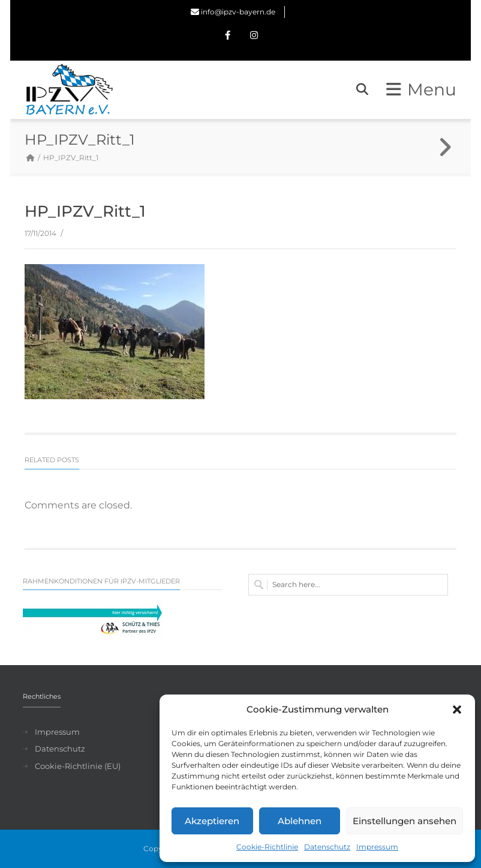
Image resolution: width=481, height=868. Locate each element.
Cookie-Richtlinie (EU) (78, 766)
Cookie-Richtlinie (267, 847)
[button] (457, 710)
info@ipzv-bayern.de (238, 12)
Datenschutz (327, 847)
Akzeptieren (212, 821)
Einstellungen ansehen (405, 821)
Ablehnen (300, 821)
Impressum (377, 847)
